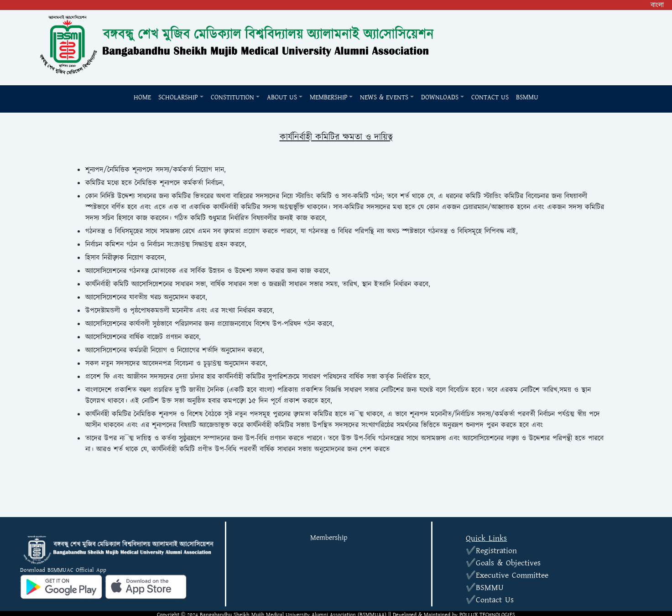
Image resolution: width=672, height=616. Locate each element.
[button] (181, 98)
